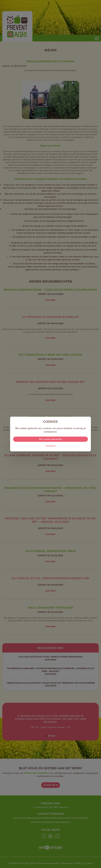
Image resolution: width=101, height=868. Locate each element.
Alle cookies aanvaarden (50, 439)
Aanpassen (51, 446)
